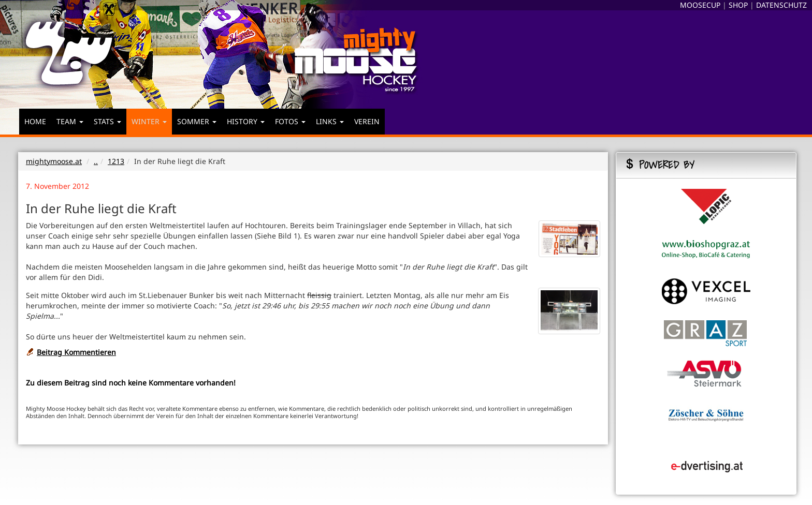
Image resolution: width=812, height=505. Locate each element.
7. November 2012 (57, 186)
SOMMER (197, 121)
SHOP (738, 5)
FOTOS (290, 121)
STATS (107, 121)
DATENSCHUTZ (781, 5)
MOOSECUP (700, 5)
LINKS (330, 121)
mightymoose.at (54, 161)
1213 (116, 161)
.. (96, 161)
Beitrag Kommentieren (76, 352)
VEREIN (367, 121)
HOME (35, 121)
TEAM (70, 121)
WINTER (149, 121)
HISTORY (246, 121)
